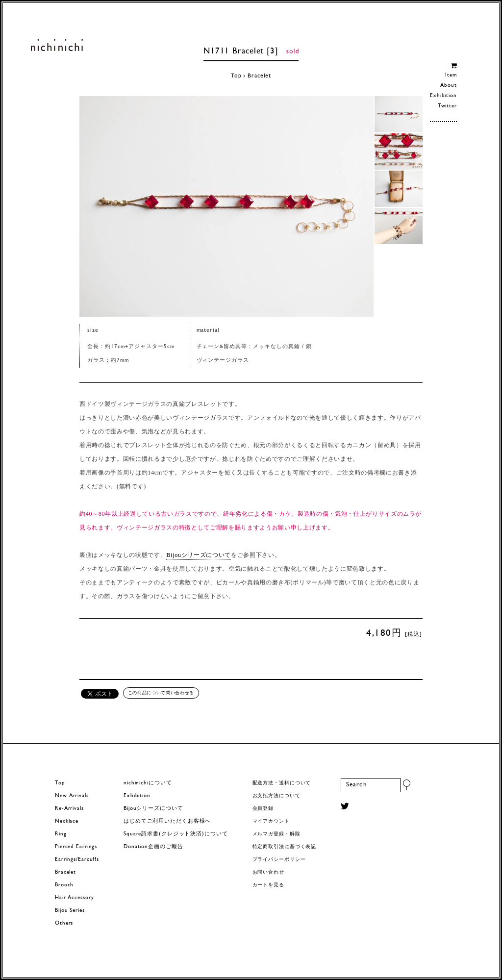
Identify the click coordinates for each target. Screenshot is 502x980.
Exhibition (443, 96)
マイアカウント (271, 821)
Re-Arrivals (69, 809)
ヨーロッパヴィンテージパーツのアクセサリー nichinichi (57, 45)
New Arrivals (72, 796)
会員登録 (263, 809)
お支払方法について (276, 796)
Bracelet (259, 76)
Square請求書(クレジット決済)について (176, 834)
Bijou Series (70, 911)
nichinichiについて (148, 783)
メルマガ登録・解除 (276, 834)
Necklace (67, 821)
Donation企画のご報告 (153, 847)
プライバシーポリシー (279, 860)
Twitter (447, 106)
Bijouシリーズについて (199, 555)
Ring (61, 834)
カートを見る (268, 885)
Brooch (64, 885)
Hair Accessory (74, 898)
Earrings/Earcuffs (77, 860)
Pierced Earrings (76, 847)
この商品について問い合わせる (161, 693)
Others (64, 923)
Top (236, 76)
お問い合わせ (268, 872)
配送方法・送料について (282, 783)
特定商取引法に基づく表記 (285, 847)
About (448, 86)
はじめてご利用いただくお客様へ (167, 821)
